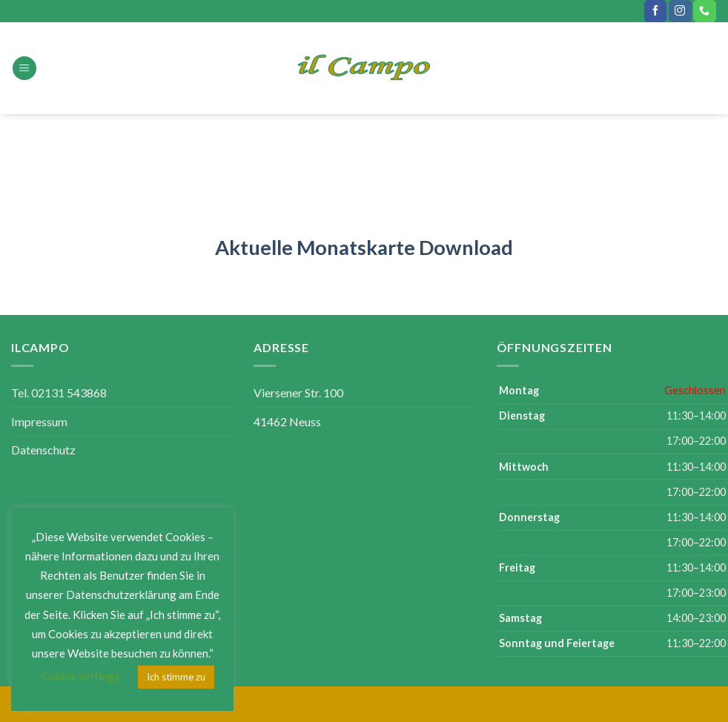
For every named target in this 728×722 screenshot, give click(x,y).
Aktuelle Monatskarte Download (364, 247)
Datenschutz (43, 450)
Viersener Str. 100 (298, 393)
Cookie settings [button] (80, 676)
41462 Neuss (287, 421)
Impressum (39, 421)
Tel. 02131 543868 (59, 393)
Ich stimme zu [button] (176, 677)
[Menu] (24, 69)
